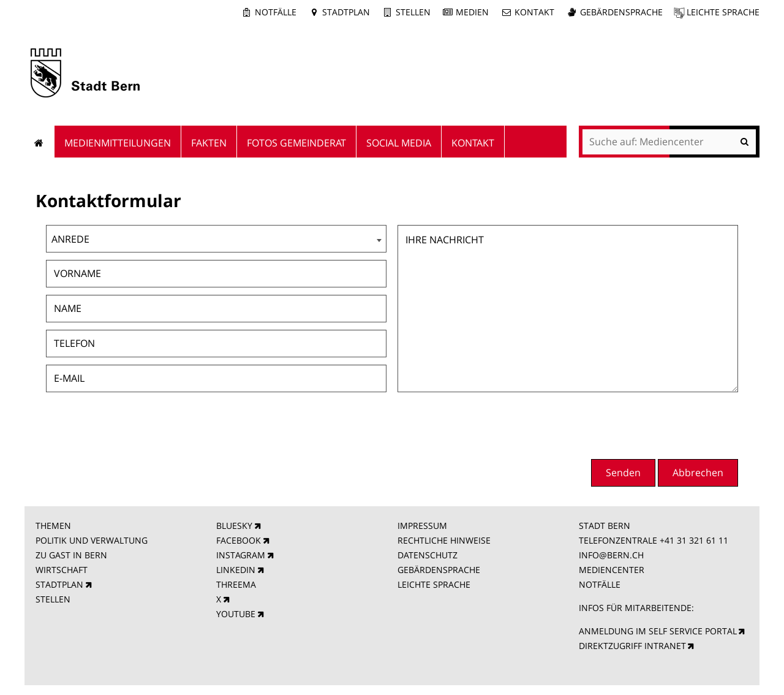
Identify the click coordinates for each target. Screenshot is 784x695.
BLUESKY (234, 526)
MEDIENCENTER (612, 570)
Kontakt (534, 12)
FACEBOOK (239, 540)
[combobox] (216, 239)
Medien (472, 12)
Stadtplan (346, 12)
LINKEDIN (236, 570)
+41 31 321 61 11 (694, 540)
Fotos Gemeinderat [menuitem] (296, 143)
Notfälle (276, 12)
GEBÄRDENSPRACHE (439, 570)
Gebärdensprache (621, 12)
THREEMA (236, 584)
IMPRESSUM (422, 526)
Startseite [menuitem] (40, 142)
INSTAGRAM (241, 555)
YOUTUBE (236, 614)
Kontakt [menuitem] (473, 143)
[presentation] (645, 424)
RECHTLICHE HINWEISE (444, 540)
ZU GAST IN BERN (71, 555)
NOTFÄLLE (600, 584)
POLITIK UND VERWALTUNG (92, 540)
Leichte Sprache (723, 12)
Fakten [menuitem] (209, 143)
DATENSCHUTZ (428, 555)
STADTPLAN (59, 584)
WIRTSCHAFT (62, 570)
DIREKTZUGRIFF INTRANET (632, 646)
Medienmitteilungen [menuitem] (118, 143)
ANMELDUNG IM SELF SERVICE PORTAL (658, 631)
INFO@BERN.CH (611, 555)
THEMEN (53, 526)
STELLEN (53, 599)
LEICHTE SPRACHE (434, 584)
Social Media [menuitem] (399, 143)
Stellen (413, 12)
